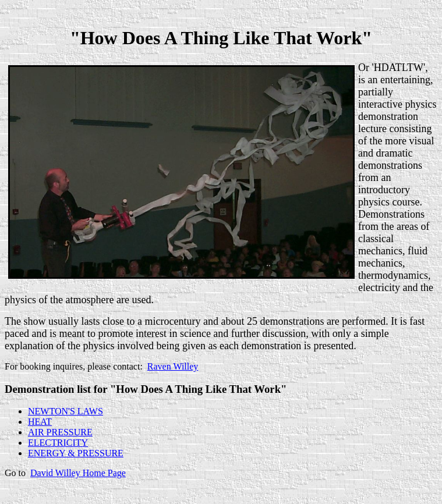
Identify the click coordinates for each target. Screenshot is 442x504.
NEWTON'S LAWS (66, 411)
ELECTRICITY (58, 443)
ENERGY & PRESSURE (76, 453)
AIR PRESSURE (60, 432)
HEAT (40, 422)
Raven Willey (173, 366)
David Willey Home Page (78, 473)
